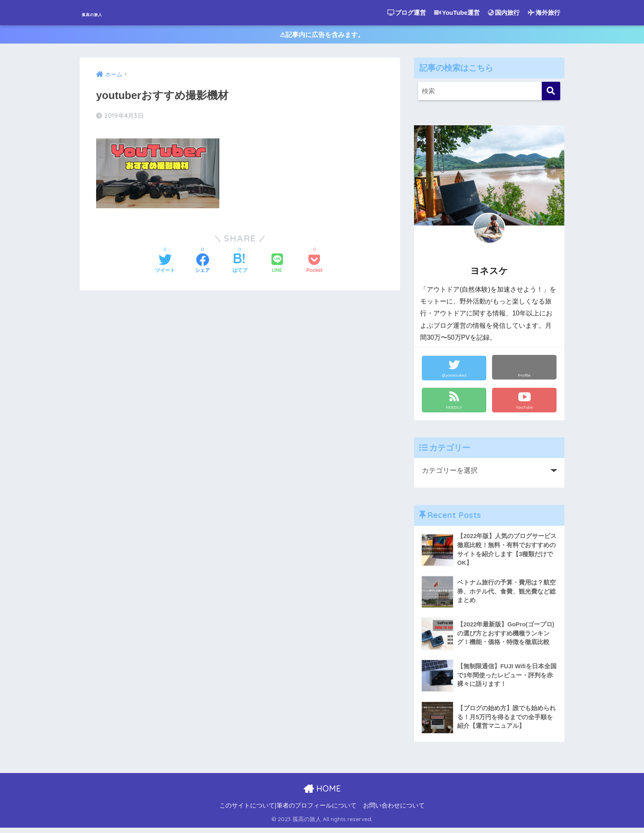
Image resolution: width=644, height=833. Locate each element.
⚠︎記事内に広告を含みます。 (322, 36)
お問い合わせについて (394, 811)
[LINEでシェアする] (277, 265)
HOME (322, 793)
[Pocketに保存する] (314, 265)
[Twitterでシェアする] (165, 265)
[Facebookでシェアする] (202, 265)
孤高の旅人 (107, 13)
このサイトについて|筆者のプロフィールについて (288, 811)
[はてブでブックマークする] (240, 265)
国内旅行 (504, 13)
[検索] (551, 94)
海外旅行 (544, 13)
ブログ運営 (407, 13)
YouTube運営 (457, 13)
